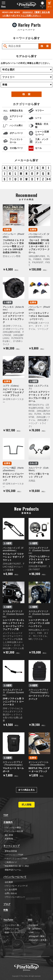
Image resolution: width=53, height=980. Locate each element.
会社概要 (9, 882)
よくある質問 (11, 889)
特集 (6, 910)
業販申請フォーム (13, 870)
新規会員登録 (11, 851)
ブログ (7, 904)
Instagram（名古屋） (39, 940)
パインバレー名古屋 (14, 831)
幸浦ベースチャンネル (15, 932)
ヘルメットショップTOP (16, 859)
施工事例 (9, 835)
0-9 (49, 179)
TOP (6, 815)
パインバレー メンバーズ (16, 886)
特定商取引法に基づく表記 (17, 866)
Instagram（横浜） (38, 936)
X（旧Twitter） (36, 929)
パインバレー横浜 (13, 827)
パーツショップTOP (14, 855)
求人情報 (26, 805)
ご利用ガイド (11, 862)
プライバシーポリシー (15, 897)
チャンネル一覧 (12, 925)
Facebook (34, 925)
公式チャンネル (12, 929)
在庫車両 (9, 839)
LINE (31, 932)
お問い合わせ (11, 893)
